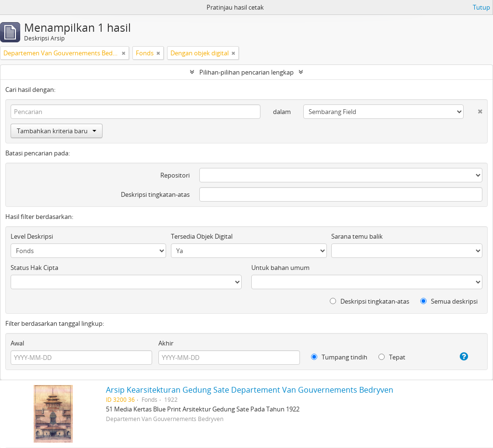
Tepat (392, 357)
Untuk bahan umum (280, 268)
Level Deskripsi (32, 236)
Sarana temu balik (357, 236)
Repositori (175, 175)
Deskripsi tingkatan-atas (155, 194)
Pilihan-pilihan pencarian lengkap (246, 72)
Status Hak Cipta (34, 268)
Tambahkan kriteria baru (57, 131)
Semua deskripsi (449, 301)
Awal (17, 343)
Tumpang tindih (339, 357)
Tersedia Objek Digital (202, 236)
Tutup (481, 7)
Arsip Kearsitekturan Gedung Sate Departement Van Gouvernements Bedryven (250, 390)
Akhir (166, 343)
